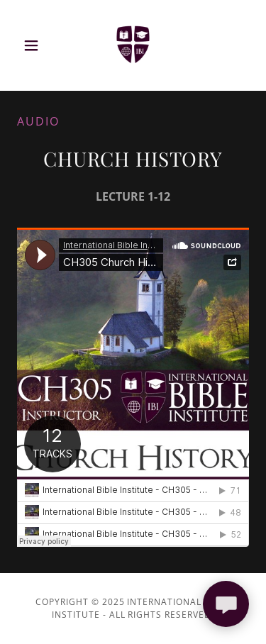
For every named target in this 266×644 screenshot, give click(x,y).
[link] (133, 45)
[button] (34, 45)
